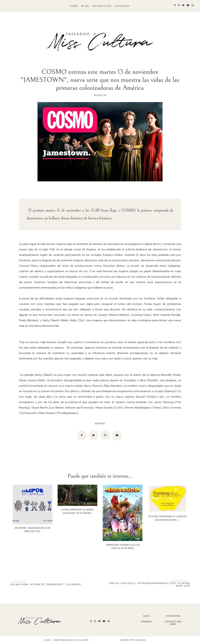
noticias (100, 424)
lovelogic (140, 640)
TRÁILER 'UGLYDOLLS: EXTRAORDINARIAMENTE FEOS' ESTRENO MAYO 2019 (149, 585)
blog (85, 6)
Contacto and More (173, 623)
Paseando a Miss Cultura (74, 640)
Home (74, 6)
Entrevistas (102, 6)
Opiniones (122, 6)
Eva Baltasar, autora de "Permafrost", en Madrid (45, 584)
